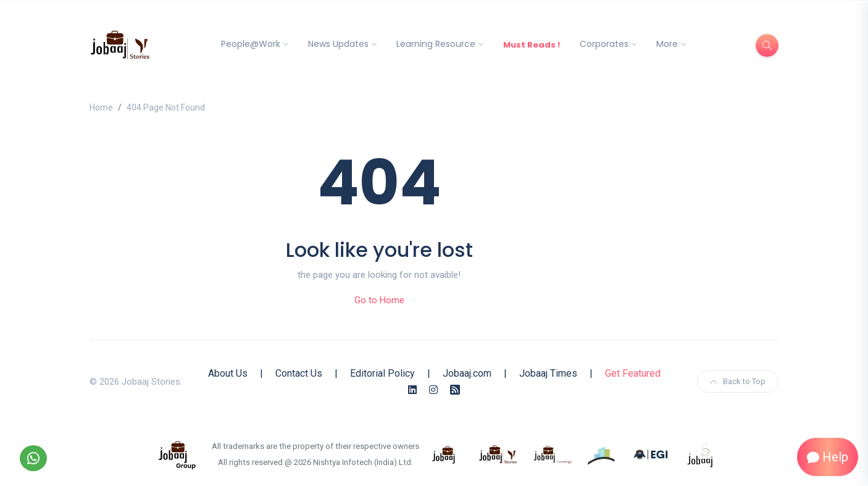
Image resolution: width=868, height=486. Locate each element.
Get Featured (633, 373)
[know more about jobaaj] (444, 454)
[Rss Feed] (455, 390)
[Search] (767, 45)
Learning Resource (436, 44)
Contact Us (299, 373)
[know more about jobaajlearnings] (553, 454)
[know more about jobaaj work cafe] (701, 454)
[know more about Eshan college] (651, 454)
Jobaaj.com (467, 373)
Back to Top (738, 381)
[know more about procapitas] (602, 454)
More (667, 44)
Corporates (604, 44)
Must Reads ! (532, 45)
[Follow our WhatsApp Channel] (33, 458)
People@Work (251, 44)
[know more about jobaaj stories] (498, 454)
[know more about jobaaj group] (177, 454)
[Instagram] (433, 390)
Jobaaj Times (548, 373)
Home (101, 107)
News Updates (338, 44)
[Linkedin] (412, 390)
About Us (228, 373)
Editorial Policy (382, 373)
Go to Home (379, 300)
